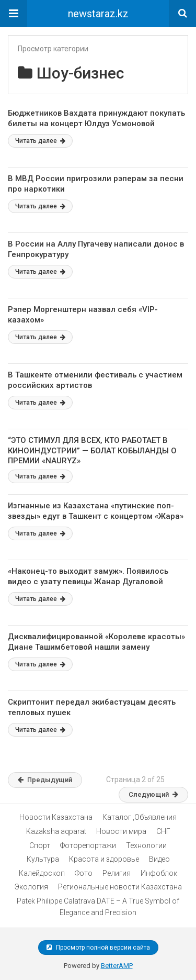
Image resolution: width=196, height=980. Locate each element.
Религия (117, 873)
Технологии (146, 845)
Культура (43, 859)
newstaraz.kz (98, 14)
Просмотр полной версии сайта (98, 948)
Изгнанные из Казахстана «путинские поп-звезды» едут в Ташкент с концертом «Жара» (96, 511)
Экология (31, 887)
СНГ (163, 831)
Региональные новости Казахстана (120, 887)
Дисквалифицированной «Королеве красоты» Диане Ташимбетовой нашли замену (96, 642)
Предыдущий (45, 780)
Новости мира (121, 831)
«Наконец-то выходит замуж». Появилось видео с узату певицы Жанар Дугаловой (88, 576)
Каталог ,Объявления (140, 817)
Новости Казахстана (56, 817)
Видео (159, 859)
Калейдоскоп (42, 873)
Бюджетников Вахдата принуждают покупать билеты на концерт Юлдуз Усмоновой (96, 118)
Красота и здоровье (104, 859)
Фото (84, 873)
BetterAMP (117, 966)
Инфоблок (159, 873)
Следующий (153, 794)
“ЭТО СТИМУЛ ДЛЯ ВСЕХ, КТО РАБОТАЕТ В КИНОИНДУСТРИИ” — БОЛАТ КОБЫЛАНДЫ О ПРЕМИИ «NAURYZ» (92, 450)
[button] (14, 14)
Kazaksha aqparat (56, 831)
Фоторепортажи (88, 845)
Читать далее (40, 141)
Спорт (40, 845)
